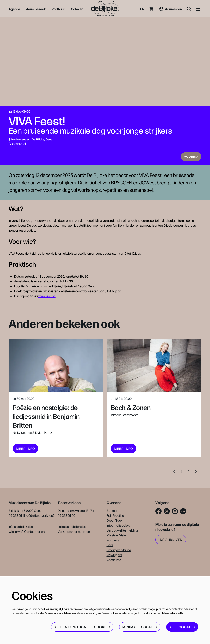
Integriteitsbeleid (118, 548)
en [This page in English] (142, 9)
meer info (26, 471)
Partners (113, 563)
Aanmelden (171, 9)
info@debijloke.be (21, 549)
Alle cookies (182, 627)
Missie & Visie (116, 558)
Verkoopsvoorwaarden (74, 554)
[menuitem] (14, 9)
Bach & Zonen (131, 430)
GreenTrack (114, 543)
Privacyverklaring (119, 572)
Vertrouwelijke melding (122, 553)
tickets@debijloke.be (72, 549)
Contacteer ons (35, 554)
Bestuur (112, 533)
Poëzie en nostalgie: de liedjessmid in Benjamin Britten (46, 439)
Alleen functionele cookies (82, 627)
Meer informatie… (174, 613)
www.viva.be (47, 319)
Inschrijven (171, 562)
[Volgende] (196, 494)
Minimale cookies (140, 627)
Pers (110, 568)
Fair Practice (115, 538)
